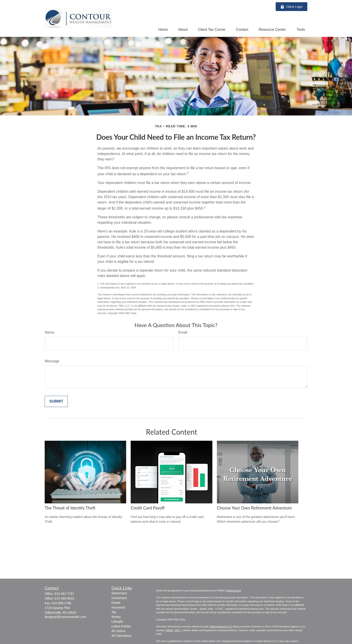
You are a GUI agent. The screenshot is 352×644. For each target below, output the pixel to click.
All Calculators (122, 636)
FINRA (169, 630)
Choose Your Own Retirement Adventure (254, 508)
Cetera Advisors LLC (221, 626)
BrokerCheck (234, 591)
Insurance (118, 607)
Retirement (119, 593)
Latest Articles (121, 626)
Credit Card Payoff (148, 508)
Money (116, 617)
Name (49, 332)
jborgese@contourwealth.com (65, 617)
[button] (163, 30)
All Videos (119, 631)
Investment (119, 598)
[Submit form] (56, 401)
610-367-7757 (64, 594)
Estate (116, 603)
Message (52, 361)
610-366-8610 (64, 598)
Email (183, 332)
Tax (114, 612)
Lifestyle (117, 622)
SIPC (177, 630)
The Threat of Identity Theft (70, 508)
